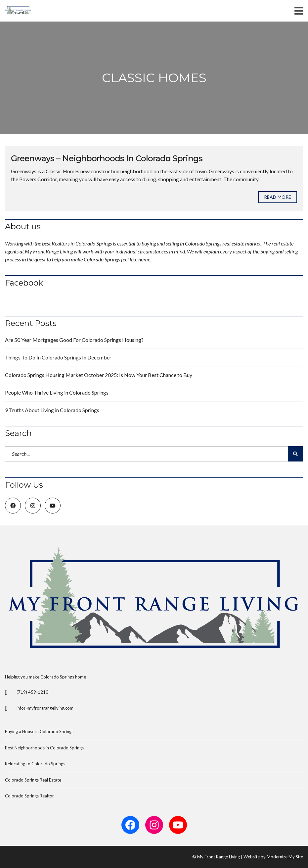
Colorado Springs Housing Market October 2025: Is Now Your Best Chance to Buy (99, 375)
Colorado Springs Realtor (29, 796)
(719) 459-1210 (32, 692)
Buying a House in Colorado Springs (39, 732)
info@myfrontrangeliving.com (45, 708)
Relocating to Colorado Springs (35, 764)
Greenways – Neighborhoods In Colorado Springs (107, 159)
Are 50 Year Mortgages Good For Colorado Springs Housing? (74, 340)
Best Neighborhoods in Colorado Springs (44, 748)
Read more (278, 197)
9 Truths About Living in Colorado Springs (52, 410)
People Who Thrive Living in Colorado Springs (57, 392)
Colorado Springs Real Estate (33, 780)
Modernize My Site (285, 857)
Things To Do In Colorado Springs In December (58, 357)
